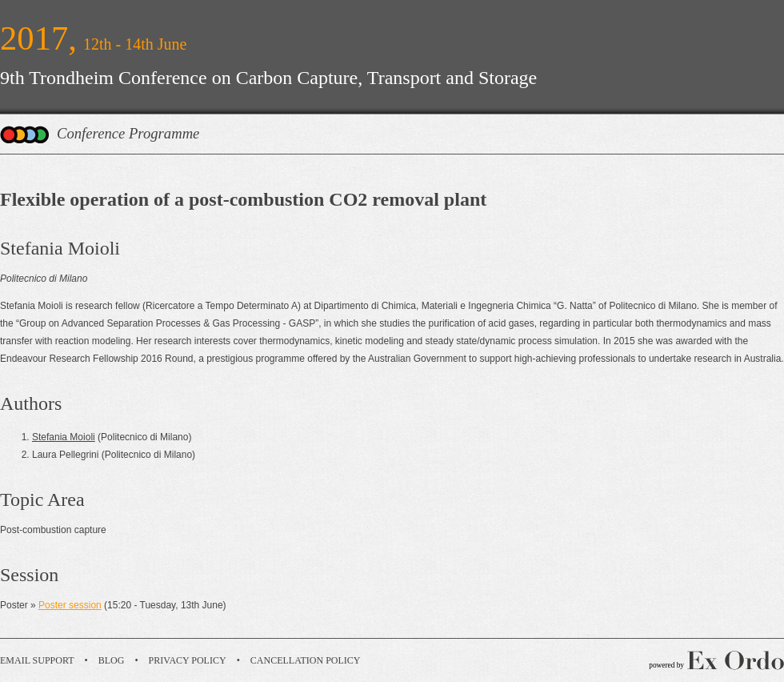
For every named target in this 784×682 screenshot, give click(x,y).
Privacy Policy (188, 660)
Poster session (70, 605)
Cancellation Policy (306, 660)
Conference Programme (128, 133)
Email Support (37, 660)
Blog (112, 660)
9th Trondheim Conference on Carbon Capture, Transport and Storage (268, 78)
